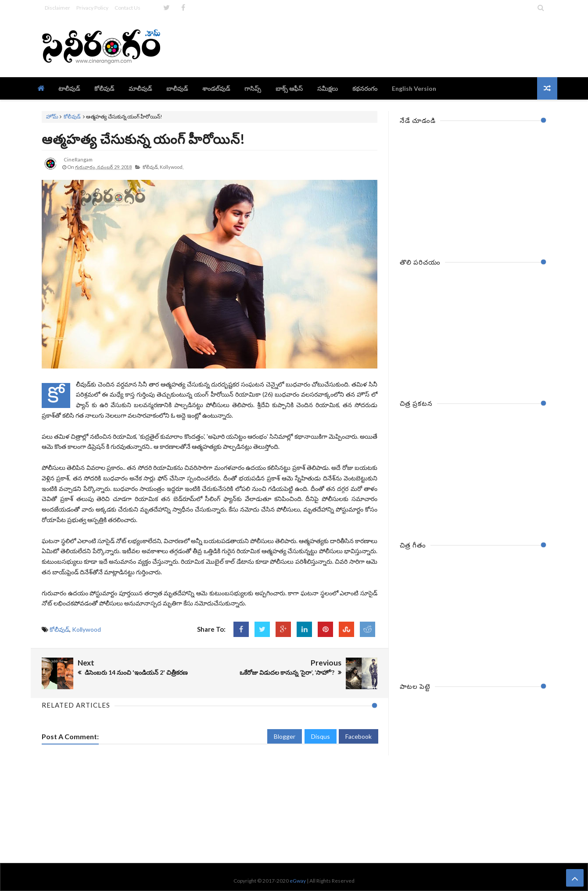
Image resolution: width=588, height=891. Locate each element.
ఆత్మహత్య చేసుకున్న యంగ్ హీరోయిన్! (143, 139)
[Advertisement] (387, 46)
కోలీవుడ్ (72, 116)
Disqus (321, 736)
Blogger (285, 736)
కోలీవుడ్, (151, 167)
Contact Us (127, 8)
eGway (298, 881)
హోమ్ (52, 116)
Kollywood (86, 629)
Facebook (359, 736)
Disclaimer (57, 8)
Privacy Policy (92, 8)
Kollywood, (172, 167)
